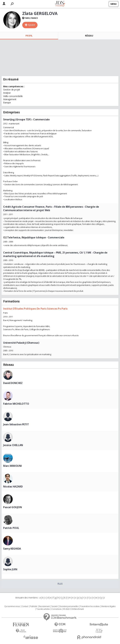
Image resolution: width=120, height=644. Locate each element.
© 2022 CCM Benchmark (74, 609)
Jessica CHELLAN (13, 445)
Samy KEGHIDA (12, 549)
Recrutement (44, 606)
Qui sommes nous (12, 606)
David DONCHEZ (13, 383)
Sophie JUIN (10, 569)
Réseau (89, 36)
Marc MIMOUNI (12, 466)
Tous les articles (43, 609)
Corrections (56, 609)
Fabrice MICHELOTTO (16, 404)
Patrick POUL (11, 528)
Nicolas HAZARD (13, 487)
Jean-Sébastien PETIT (16, 424)
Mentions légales (108, 606)
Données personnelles (69, 606)
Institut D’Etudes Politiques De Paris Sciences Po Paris (35, 309)
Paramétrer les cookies (90, 606)
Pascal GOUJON (13, 507)
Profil (29, 36)
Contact (25, 606)
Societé (55, 606)
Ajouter (32, 25)
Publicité (34, 606)
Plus (60, 583)
